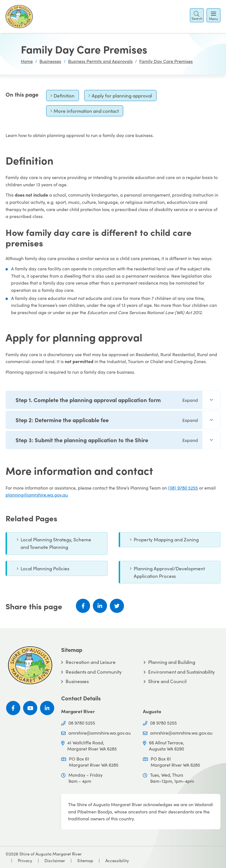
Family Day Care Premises (166, 61)
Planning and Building (172, 662)
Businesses (50, 61)
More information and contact (85, 112)
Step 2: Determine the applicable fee (107, 420)
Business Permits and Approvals (100, 61)
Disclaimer (55, 860)
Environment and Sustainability (182, 672)
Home (27, 61)
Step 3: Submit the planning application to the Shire (107, 440)
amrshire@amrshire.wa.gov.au (100, 733)
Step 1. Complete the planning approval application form (107, 400)
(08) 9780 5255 (183, 488)
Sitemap (85, 860)
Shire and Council (167, 681)
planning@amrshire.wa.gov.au (37, 495)
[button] (197, 15)
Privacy (25, 860)
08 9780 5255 (82, 723)
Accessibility (117, 860)
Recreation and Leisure (91, 662)
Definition (62, 97)
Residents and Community (94, 672)
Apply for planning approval (120, 97)
